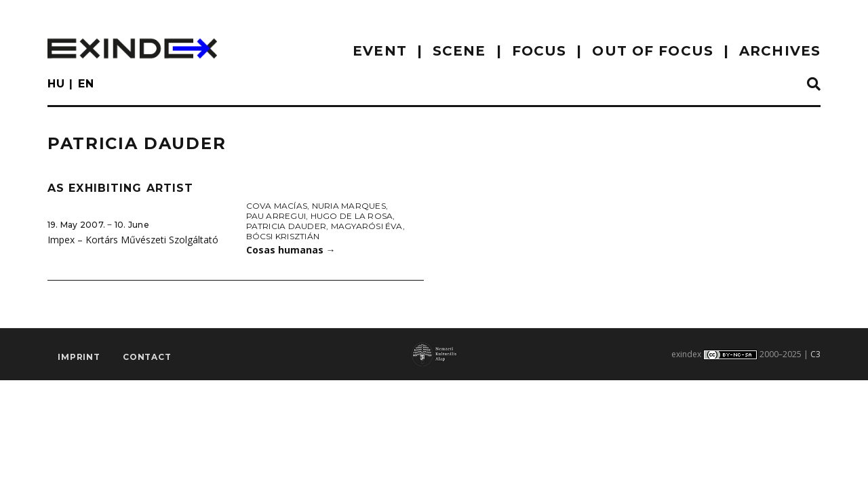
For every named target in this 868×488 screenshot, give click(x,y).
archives (780, 51)
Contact (147, 357)
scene (459, 51)
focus (539, 51)
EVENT (380, 51)
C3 (815, 354)
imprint (79, 357)
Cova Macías (277, 206)
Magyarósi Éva (367, 226)
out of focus (652, 51)
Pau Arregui (276, 216)
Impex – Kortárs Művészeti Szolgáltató (133, 240)
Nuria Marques (349, 206)
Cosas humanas (291, 250)
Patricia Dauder (287, 226)
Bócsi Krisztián (283, 236)
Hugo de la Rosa (352, 216)
